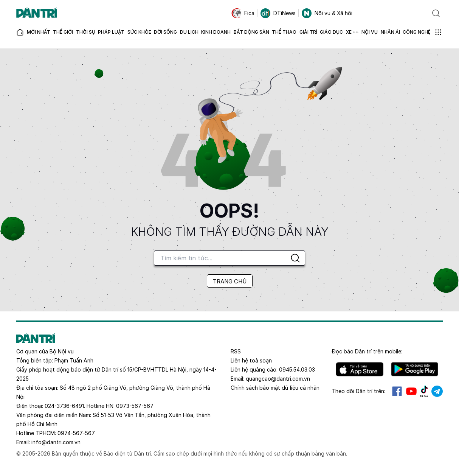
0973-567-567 (135, 406)
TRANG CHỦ (230, 281)
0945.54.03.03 (297, 369)
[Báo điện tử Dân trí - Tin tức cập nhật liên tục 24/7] (37, 13)
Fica (243, 13)
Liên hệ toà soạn (251, 360)
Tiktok (424, 391)
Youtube (411, 391)
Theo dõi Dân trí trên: (358, 391)
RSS (236, 351)
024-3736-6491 (64, 406)
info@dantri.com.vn (56, 442)
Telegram (437, 391)
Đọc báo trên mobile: (367, 351)
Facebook (397, 391)
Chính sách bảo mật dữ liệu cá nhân (275, 388)
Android (415, 369)
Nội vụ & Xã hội (327, 13)
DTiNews (278, 13)
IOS (360, 369)
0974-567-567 (76, 433)
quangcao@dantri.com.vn (278, 379)
